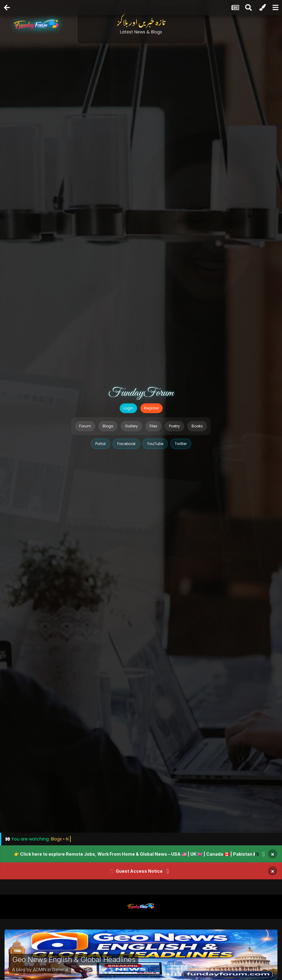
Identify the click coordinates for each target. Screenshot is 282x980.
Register (152, 408)
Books (197, 426)
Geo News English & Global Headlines (74, 959)
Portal (100, 444)
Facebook (126, 444)
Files (153, 426)
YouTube (155, 444)
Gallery (131, 426)
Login (128, 408)
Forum (85, 426)
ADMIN (40, 970)
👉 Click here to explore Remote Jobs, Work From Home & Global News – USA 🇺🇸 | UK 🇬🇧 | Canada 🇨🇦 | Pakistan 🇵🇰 (136, 854)
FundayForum (141, 393)
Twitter (181, 444)
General (60, 970)
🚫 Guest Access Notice (136, 871)
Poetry (174, 426)
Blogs (108, 426)
